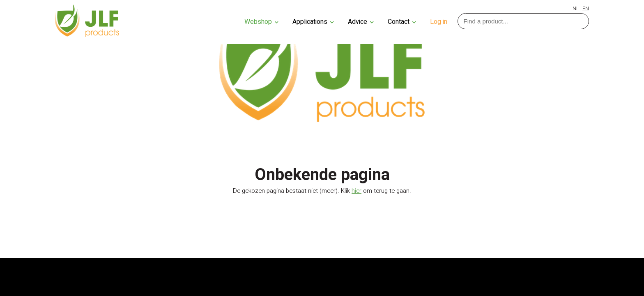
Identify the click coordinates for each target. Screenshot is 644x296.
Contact (402, 22)
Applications (313, 22)
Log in (439, 22)
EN (586, 9)
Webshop (261, 22)
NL (576, 9)
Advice (361, 22)
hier (356, 191)
